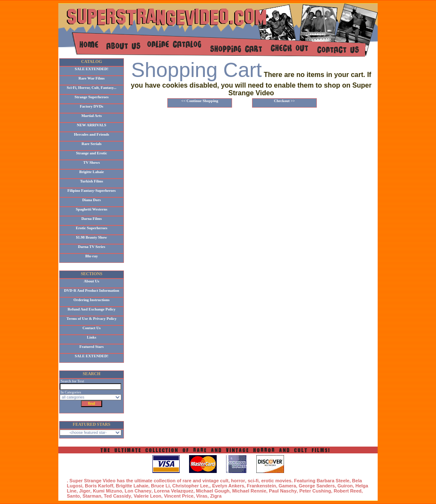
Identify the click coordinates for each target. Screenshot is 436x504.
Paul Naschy (283, 491)
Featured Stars (91, 347)
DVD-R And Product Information (92, 290)
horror (238, 481)
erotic (267, 481)
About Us (92, 281)
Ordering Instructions (92, 300)
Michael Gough (213, 491)
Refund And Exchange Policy (92, 309)
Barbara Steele (333, 481)
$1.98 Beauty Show (92, 237)
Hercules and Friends (92, 134)
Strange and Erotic (92, 153)
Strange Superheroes (92, 97)
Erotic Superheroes (92, 228)
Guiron (345, 486)
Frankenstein (261, 486)
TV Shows (91, 162)
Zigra (216, 496)
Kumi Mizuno (107, 491)
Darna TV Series (92, 247)
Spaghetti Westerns (92, 209)
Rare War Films (92, 78)
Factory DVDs (91, 106)
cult (224, 481)
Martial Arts (92, 116)
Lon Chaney (138, 491)
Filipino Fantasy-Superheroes (92, 191)
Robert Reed (348, 491)
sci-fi (253, 481)
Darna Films (92, 219)
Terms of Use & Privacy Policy (91, 319)
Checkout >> (284, 101)
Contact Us (92, 328)
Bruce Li (160, 486)
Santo (73, 496)
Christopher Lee (190, 486)
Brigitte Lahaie (92, 172)
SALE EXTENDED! (92, 69)
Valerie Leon (148, 496)
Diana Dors (92, 200)
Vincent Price (179, 496)
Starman (92, 496)
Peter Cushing (315, 491)
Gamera (287, 486)
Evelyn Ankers (228, 486)
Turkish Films (92, 181)
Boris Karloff (99, 486)
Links (92, 337)
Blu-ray (92, 256)
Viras (202, 496)
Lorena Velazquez (174, 491)
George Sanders (317, 486)
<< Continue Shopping (200, 101)
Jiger (85, 491)
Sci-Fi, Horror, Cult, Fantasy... (92, 88)
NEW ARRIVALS (92, 125)
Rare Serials (91, 144)
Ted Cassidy (118, 496)
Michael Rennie (249, 491)
